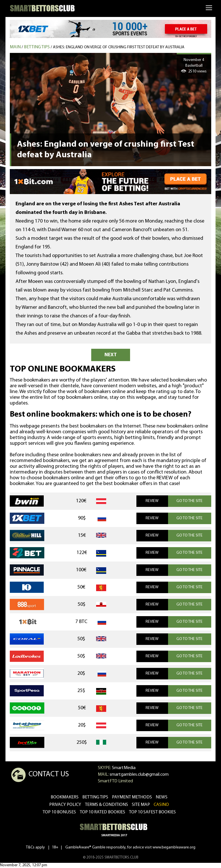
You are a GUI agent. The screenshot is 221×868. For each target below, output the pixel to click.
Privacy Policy (65, 805)
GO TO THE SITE (189, 501)
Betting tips (37, 47)
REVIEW (152, 501)
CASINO (161, 805)
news (162, 797)
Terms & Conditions (106, 805)
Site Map (141, 805)
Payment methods (132, 797)
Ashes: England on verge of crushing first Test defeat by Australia (119, 47)
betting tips (95, 797)
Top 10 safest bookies (152, 812)
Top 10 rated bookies (102, 812)
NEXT (111, 355)
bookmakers (65, 797)
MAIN (15, 47)
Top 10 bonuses (59, 812)
